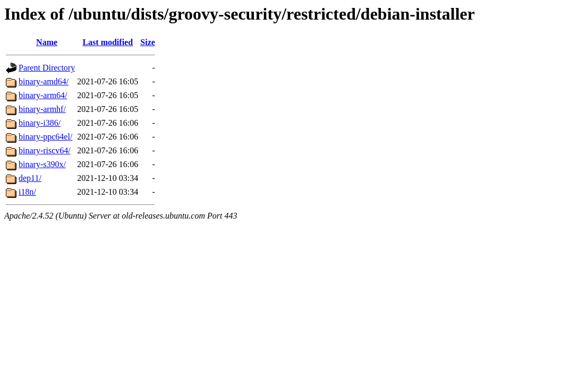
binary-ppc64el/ (45, 137)
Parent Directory (47, 68)
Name (47, 42)
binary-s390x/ (42, 164)
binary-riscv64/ (45, 150)
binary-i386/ (40, 123)
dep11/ (30, 178)
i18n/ (27, 192)
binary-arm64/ (43, 95)
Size (148, 42)
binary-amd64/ (44, 81)
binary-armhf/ (42, 109)
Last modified (108, 42)
